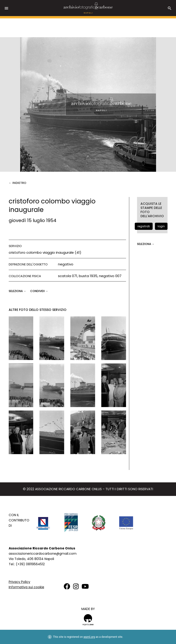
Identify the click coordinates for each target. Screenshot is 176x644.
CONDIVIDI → (39, 291)
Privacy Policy (19, 582)
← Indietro (18, 183)
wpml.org (89, 637)
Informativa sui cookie (26, 587)
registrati (144, 226)
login (161, 226)
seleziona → (18, 291)
